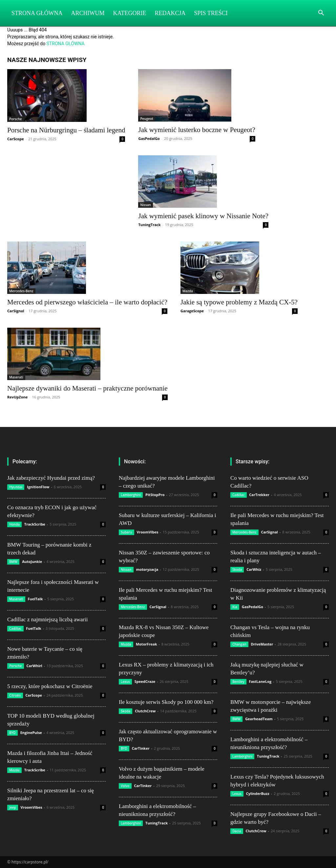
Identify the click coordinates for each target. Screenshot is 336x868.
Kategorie (130, 13)
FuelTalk (35, 599)
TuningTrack (149, 225)
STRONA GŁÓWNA (66, 44)
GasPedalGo (149, 138)
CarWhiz (254, 569)
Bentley (238, 682)
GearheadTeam (259, 719)
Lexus (125, 682)
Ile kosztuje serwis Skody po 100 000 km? (166, 702)
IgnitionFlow (38, 487)
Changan (239, 644)
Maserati (16, 377)
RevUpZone (17, 397)
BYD (12, 733)
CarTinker (141, 748)
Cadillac (15, 628)
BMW (13, 562)
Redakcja (170, 13)
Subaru (126, 532)
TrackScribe (35, 524)
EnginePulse (31, 733)
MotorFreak (147, 644)
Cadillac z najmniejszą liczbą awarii (47, 619)
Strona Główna (37, 13)
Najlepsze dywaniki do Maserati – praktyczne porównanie (87, 388)
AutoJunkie (32, 561)
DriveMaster (262, 644)
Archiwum (88, 13)
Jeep (13, 807)
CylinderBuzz (258, 793)
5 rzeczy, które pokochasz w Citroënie (50, 686)
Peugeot (147, 119)
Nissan (146, 205)
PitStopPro (155, 495)
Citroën (15, 695)
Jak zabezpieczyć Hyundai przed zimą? (51, 478)
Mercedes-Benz (21, 291)
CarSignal (16, 311)
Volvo (125, 786)
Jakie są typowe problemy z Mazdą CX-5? (239, 302)
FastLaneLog (260, 681)
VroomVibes (31, 807)
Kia (235, 607)
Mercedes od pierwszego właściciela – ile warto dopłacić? (87, 302)
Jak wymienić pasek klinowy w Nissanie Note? (203, 216)
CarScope (16, 139)
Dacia (237, 831)
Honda (14, 524)
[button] (321, 14)
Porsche (16, 119)
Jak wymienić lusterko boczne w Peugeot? (197, 130)
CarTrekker (259, 495)
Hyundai (16, 487)
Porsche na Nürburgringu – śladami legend (66, 130)
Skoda (126, 711)
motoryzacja (147, 569)
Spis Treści (211, 13)
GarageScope (192, 311)
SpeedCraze (145, 681)
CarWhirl (34, 666)
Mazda (188, 291)
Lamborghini (131, 495)
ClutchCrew (145, 711)
